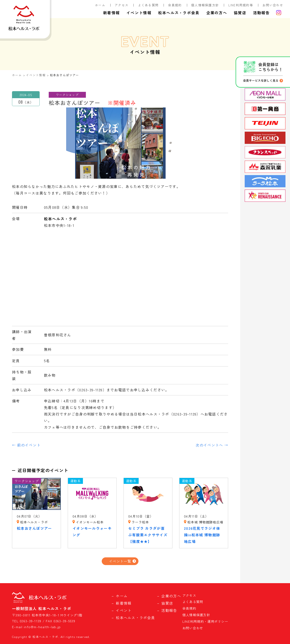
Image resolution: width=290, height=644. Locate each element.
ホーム (100, 5)
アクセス (122, 5)
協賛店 (240, 13)
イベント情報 (139, 13)
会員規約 (175, 5)
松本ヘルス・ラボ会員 (179, 13)
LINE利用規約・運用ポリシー (205, 621)
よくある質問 (148, 5)
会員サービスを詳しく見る (261, 80)
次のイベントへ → (212, 445)
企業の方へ (217, 13)
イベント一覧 (120, 561)
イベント (124, 610)
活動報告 (261, 13)
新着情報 (111, 13)
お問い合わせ (273, 5)
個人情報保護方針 (205, 5)
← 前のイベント (26, 445)
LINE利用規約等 (241, 5)
